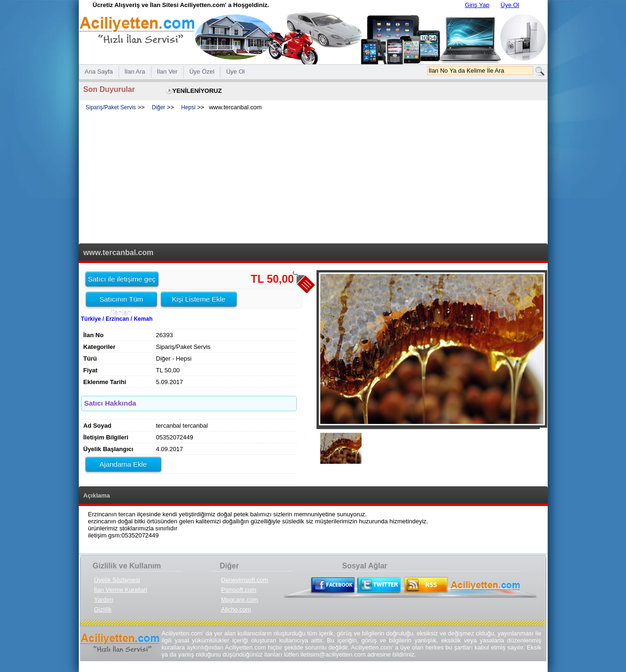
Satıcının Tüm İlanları (121, 301)
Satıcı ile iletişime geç (122, 279)
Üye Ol (510, 5)
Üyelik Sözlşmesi (117, 580)
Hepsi (188, 107)
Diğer (159, 107)
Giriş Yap (477, 5)
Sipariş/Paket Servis (111, 107)
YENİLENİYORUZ (197, 91)
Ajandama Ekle (123, 464)
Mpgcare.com (240, 600)
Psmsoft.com (239, 590)
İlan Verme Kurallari (121, 590)
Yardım (104, 600)
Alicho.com (236, 609)
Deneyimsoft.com (245, 580)
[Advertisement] (313, 178)
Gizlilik (103, 609)
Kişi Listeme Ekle (198, 299)
